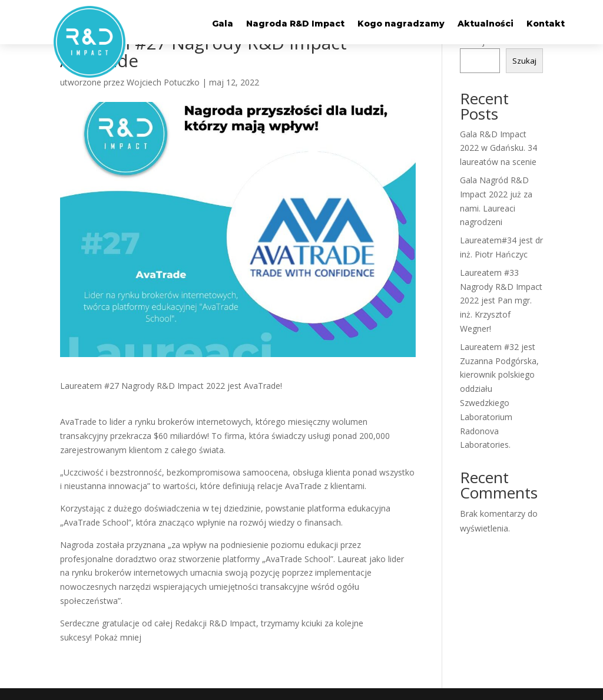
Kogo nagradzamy (401, 24)
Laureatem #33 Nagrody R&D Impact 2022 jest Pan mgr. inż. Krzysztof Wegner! (501, 301)
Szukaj (524, 61)
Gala (223, 24)
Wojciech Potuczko (163, 82)
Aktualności (486, 24)
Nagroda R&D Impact (295, 24)
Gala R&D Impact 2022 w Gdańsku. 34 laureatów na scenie (498, 148)
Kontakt (546, 24)
